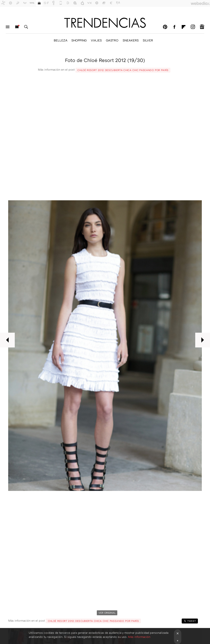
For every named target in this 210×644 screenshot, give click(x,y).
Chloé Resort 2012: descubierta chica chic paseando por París (123, 70)
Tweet (192, 621)
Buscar (26, 27)
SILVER (148, 40)
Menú (8, 27)
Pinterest (165, 27)
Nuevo (17, 27)
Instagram (193, 27)
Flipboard (184, 27)
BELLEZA (60, 40)
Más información (139, 637)
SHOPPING (79, 40)
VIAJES (96, 40)
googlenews (202, 27)
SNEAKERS (131, 40)
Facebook (174, 27)
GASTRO (112, 40)
